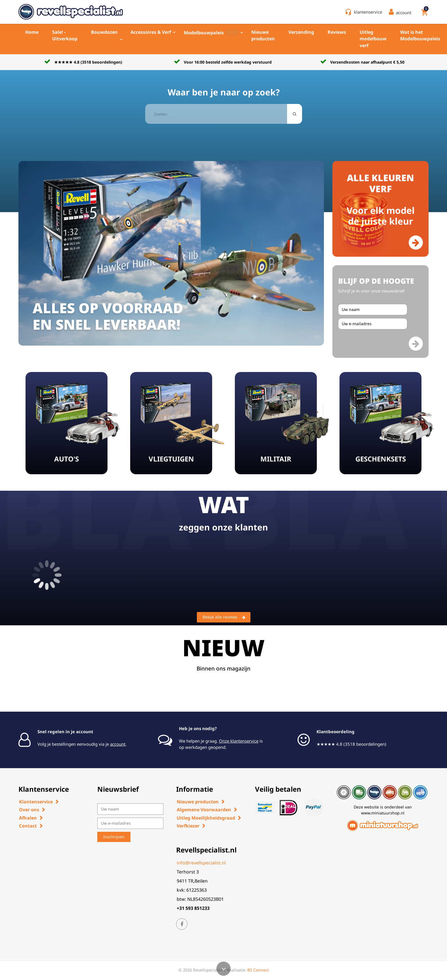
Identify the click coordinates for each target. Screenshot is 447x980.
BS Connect (258, 970)
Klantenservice (36, 802)
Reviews (337, 32)
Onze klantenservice (239, 741)
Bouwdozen (104, 32)
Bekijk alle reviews (224, 617)
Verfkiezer (188, 826)
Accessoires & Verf (151, 32)
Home (32, 32)
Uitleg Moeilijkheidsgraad (206, 818)
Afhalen (28, 818)
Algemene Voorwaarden (204, 810)
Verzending (301, 32)
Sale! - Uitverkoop (65, 35)
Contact (28, 826)
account (118, 744)
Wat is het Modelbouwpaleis (420, 35)
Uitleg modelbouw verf (373, 39)
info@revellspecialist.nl (201, 863)
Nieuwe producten (263, 35)
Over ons (29, 810)
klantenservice (368, 12)
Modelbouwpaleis (211, 33)
